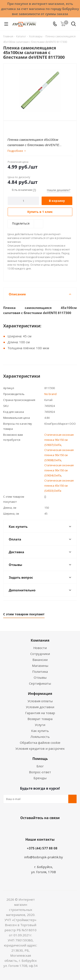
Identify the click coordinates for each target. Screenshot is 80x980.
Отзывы (40, 677)
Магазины (40, 666)
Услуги (40, 725)
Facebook (34, 828)
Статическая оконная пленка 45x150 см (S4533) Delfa (59, 486)
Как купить (40, 731)
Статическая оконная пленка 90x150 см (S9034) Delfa (59, 470)
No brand (50, 394)
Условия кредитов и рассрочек (40, 748)
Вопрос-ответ (40, 772)
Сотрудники (40, 654)
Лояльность (40, 737)
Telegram (55, 828)
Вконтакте (23, 828)
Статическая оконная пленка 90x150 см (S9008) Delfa (59, 455)
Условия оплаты (40, 701)
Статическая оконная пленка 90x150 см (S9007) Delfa (59, 440)
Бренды (40, 778)
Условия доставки (40, 707)
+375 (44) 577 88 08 (42, 848)
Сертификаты (40, 683)
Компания (40, 640)
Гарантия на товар (40, 713)
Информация (40, 694)
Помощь (40, 759)
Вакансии (40, 660)
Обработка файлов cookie (40, 743)
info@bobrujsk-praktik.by (44, 857)
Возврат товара (40, 719)
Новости (40, 648)
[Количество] (23, 201)
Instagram (44, 828)
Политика (40, 671)
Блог (40, 766)
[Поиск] (73, 25)
